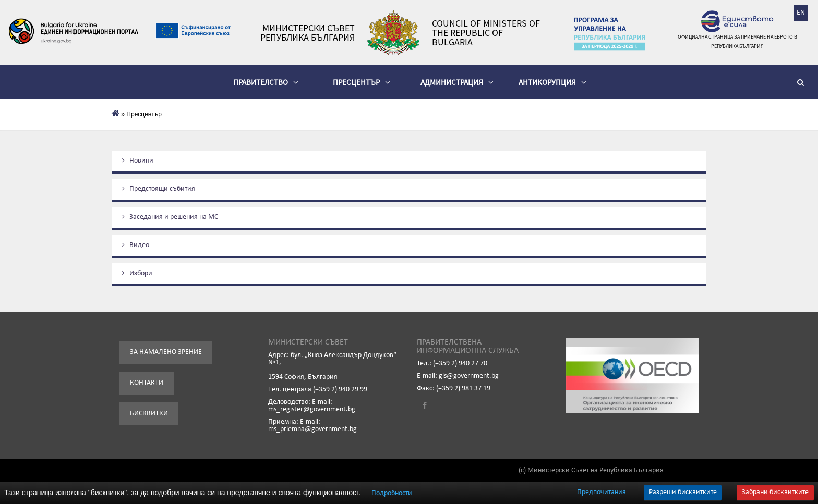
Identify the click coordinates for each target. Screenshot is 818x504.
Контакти (147, 383)
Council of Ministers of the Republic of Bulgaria (486, 33)
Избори (137, 273)
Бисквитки (149, 414)
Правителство (266, 82)
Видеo (136, 245)
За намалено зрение (166, 352)
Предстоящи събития (159, 189)
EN (801, 13)
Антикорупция (552, 82)
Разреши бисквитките (683, 492)
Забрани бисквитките (775, 492)
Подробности (392, 493)
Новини (138, 161)
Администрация (457, 82)
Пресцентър (362, 82)
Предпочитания (602, 493)
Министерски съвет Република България (308, 33)
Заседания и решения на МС (170, 217)
